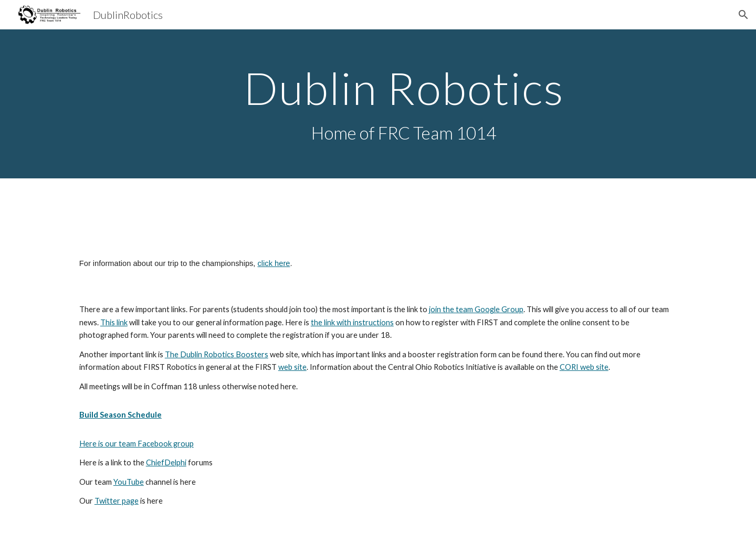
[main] (404, 104)
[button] (743, 15)
